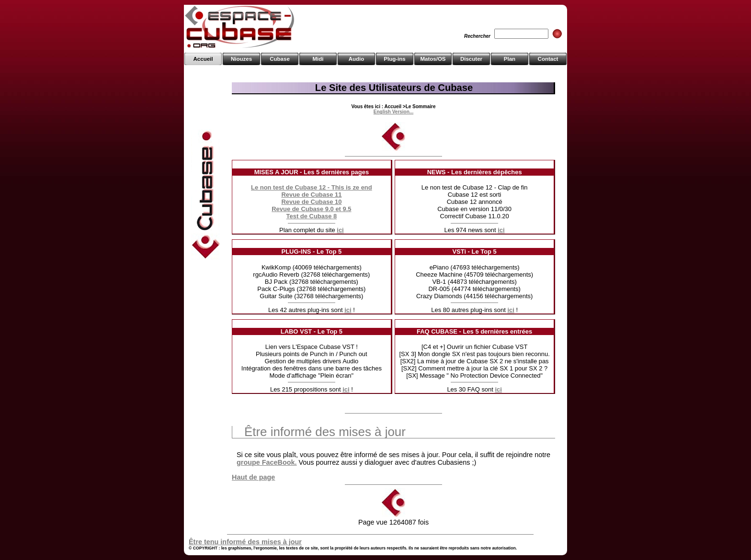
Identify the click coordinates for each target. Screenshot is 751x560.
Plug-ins (394, 59)
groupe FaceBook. (267, 462)
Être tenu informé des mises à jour (245, 542)
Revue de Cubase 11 (311, 195)
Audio (357, 59)
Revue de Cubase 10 (311, 202)
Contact (548, 59)
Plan (510, 59)
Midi (318, 59)
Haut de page (253, 477)
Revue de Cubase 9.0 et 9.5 (311, 209)
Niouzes (241, 59)
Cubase (280, 59)
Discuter (471, 59)
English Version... (393, 112)
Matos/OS (433, 59)
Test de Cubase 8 (312, 216)
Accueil (203, 59)
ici (340, 230)
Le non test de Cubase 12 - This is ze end (312, 187)
